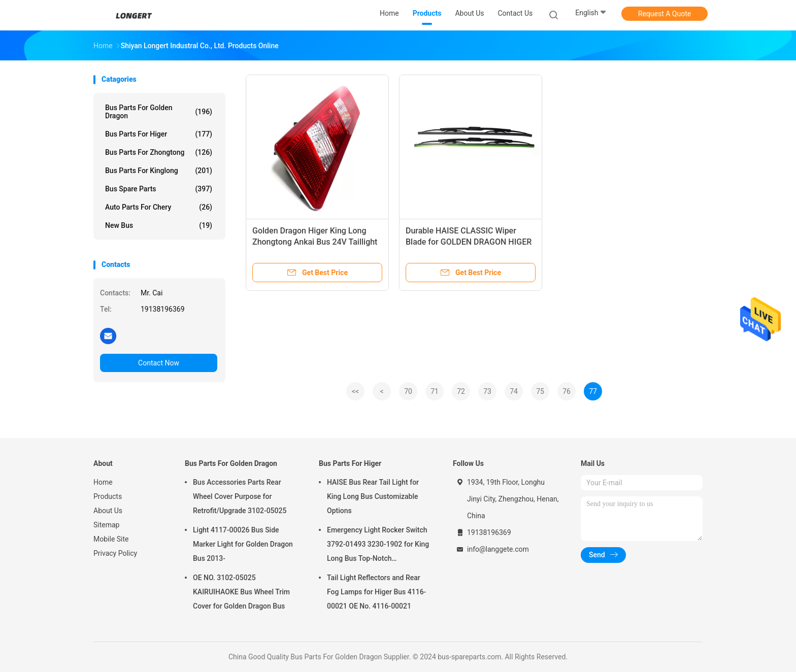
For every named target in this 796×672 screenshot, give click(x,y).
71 (435, 391)
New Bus (159, 225)
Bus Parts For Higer (159, 134)
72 (461, 391)
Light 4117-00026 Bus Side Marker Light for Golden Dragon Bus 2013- (243, 544)
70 (408, 391)
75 (540, 391)
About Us (108, 511)
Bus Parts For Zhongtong (159, 152)
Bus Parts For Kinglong (159, 171)
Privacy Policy (115, 553)
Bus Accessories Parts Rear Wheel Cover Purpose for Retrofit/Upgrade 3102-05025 (240, 496)
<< (355, 391)
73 (487, 391)
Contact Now (159, 363)
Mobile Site (111, 539)
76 (567, 391)
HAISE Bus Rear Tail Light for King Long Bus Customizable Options (373, 496)
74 (514, 391)
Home (103, 482)
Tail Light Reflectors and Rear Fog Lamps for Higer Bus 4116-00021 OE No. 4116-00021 (376, 592)
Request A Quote (665, 14)
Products (108, 496)
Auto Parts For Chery (159, 207)
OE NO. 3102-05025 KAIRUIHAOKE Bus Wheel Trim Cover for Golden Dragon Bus (241, 592)
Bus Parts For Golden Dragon (159, 112)
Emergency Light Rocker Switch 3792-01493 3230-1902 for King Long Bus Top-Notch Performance (378, 546)
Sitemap (106, 525)
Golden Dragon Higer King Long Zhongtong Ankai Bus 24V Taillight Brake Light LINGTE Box (315, 242)
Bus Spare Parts (159, 189)
